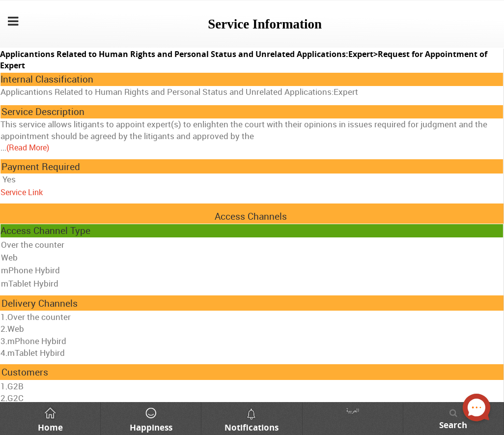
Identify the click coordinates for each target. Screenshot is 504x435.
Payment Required (41, 167)
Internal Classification (47, 79)
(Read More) (28, 147)
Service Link (22, 192)
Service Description (43, 112)
